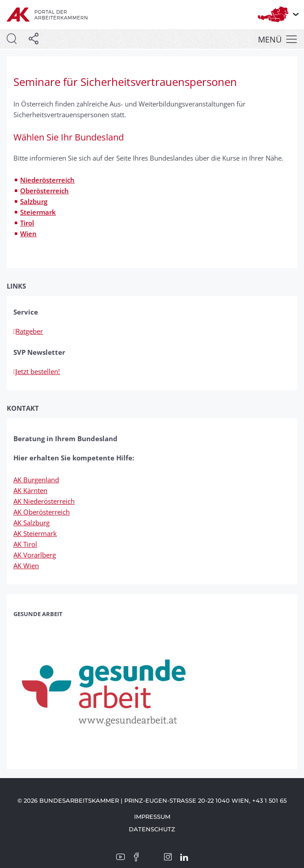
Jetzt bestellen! (37, 371)
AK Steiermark (35, 533)
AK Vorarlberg (35, 555)
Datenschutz (152, 829)
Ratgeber (28, 331)
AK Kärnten (30, 490)
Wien (28, 234)
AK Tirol (25, 544)
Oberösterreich (44, 191)
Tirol (27, 223)
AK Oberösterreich (42, 512)
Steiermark (38, 212)
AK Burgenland (36, 480)
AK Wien (26, 566)
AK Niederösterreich (44, 501)
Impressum (152, 817)
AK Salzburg (32, 523)
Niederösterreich (47, 180)
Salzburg (34, 201)
